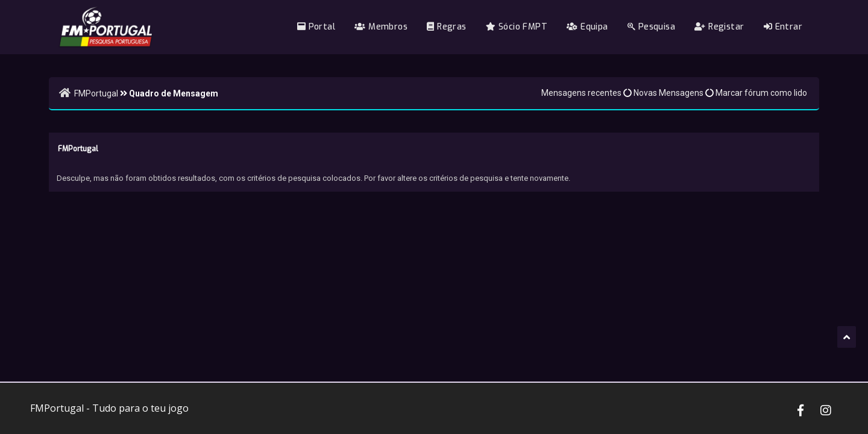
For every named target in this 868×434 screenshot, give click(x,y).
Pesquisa (651, 27)
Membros (381, 27)
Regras (446, 27)
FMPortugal (96, 93)
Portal (316, 27)
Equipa (587, 27)
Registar (719, 27)
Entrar (783, 27)
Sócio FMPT (517, 27)
